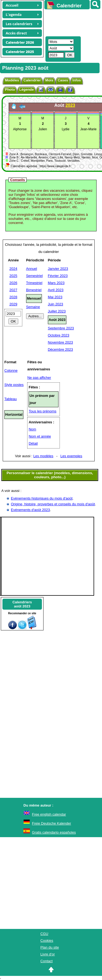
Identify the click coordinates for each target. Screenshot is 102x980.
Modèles (12, 80)
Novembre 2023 (61, 342)
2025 (13, 276)
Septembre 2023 (61, 328)
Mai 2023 (55, 297)
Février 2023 (58, 276)
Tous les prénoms (42, 411)
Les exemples (71, 456)
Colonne (11, 371)
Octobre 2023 (59, 335)
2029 (13, 304)
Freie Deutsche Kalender (52, 823)
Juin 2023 (55, 304)
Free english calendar (49, 814)
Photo (10, 89)
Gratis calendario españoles (54, 832)
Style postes (14, 385)
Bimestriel (34, 290)
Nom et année (40, 436)
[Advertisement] (71, 22)
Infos (77, 80)
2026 (13, 283)
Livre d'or (48, 954)
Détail (33, 443)
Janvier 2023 (58, 269)
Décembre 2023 (61, 349)
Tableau (11, 399)
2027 (13, 290)
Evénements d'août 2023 (30, 510)
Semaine (33, 307)
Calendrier (32, 80)
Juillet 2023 (57, 311)
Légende (27, 89)
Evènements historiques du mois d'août (42, 498)
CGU (44, 934)
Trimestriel (34, 283)
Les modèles (43, 456)
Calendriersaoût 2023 (22, 604)
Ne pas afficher (39, 378)
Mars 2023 (56, 283)
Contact (47, 961)
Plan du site (50, 947)
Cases (63, 80)
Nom (32, 429)
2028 (13, 297)
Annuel (32, 269)
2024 (13, 269)
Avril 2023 (56, 290)
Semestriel (34, 276)
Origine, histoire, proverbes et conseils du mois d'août (53, 504)
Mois (49, 80)
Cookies (47, 941)
